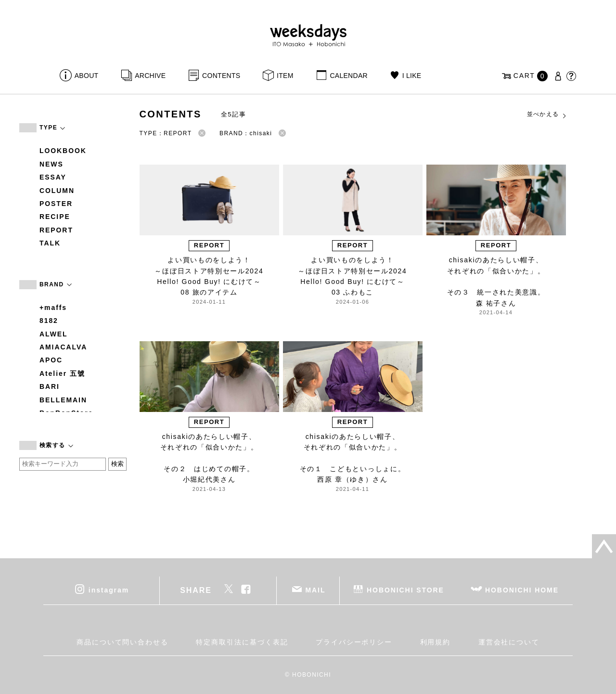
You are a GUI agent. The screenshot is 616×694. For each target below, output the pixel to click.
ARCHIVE (150, 76)
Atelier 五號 (62, 373)
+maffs (53, 308)
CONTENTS (221, 76)
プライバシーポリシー (354, 642)
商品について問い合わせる (122, 642)
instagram (109, 590)
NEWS (51, 164)
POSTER (56, 204)
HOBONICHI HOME (522, 590)
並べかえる (547, 115)
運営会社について (509, 642)
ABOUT (87, 76)
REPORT (56, 230)
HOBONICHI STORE (405, 590)
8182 (49, 321)
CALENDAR (348, 76)
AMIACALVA (63, 347)
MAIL (316, 590)
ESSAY (53, 177)
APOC (51, 360)
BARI (50, 386)
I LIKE (412, 76)
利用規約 (436, 642)
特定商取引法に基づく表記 (242, 642)
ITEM (285, 76)
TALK (50, 243)
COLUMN (57, 191)
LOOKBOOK (63, 151)
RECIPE (55, 217)
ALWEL (54, 334)
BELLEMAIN (63, 400)
